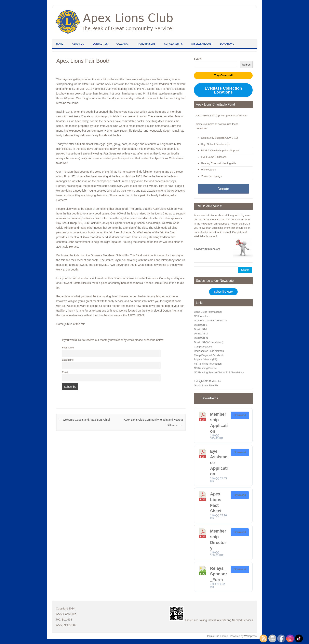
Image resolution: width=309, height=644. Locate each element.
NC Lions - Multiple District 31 (210, 321)
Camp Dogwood (203, 347)
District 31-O (201, 334)
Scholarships (173, 44)
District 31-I (200, 329)
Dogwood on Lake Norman (209, 351)
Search (198, 59)
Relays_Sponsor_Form (219, 574)
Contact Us (100, 44)
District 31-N (201, 338)
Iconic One (213, 636)
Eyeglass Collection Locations (223, 90)
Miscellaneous (201, 44)
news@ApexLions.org (207, 249)
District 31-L (201, 325)
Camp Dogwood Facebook (209, 355)
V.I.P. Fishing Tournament (208, 364)
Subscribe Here (223, 292)
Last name (68, 360)
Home (60, 44)
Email (65, 372)
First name (68, 348)
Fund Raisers (147, 44)
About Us (78, 44)
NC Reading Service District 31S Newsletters (219, 372)
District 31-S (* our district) (209, 342)
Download (240, 415)
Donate (223, 189)
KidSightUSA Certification (208, 381)
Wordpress (250, 636)
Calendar (123, 44)
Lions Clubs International (208, 312)
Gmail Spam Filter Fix (206, 385)
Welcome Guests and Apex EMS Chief (84, 420)
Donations (227, 44)
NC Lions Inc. (201, 316)
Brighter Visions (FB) (205, 359)
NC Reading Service (205, 368)
